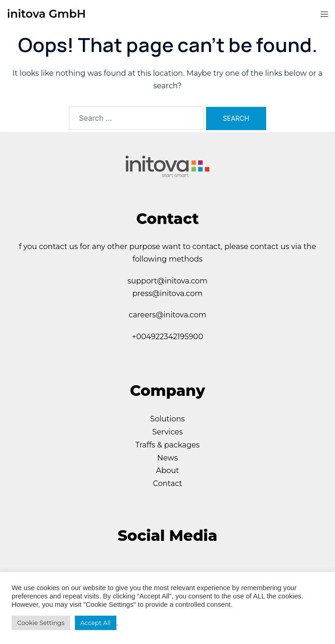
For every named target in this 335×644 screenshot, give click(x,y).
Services (167, 432)
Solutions (167, 419)
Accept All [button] (96, 623)
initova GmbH (46, 14)
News (167, 458)
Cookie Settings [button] (41, 623)
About (167, 470)
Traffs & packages (167, 445)
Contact (167, 483)
